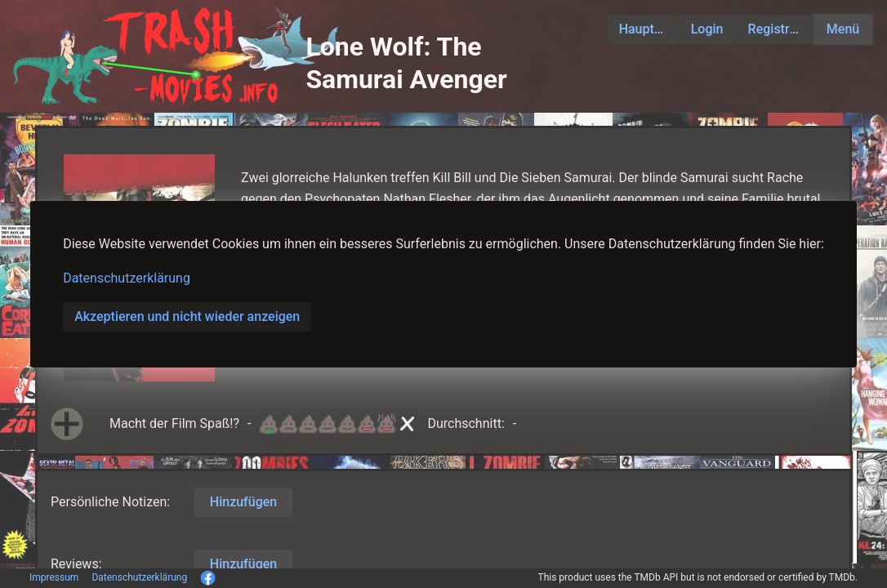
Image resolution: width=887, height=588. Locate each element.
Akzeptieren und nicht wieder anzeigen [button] (187, 316)
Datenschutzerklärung (127, 278)
